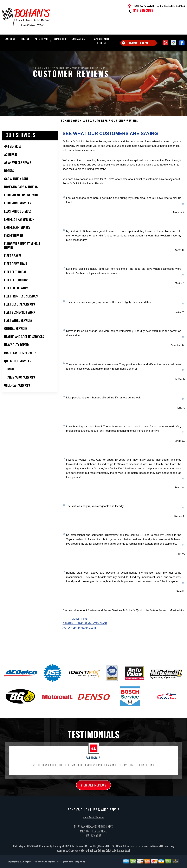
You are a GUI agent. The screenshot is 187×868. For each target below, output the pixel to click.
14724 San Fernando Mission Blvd (65, 68)
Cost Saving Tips (75, 623)
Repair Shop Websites (34, 865)
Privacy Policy (79, 865)
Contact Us (78, 39)
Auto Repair (42, 39)
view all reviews (94, 788)
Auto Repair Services (93, 821)
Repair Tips (60, 39)
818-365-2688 (143, 10)
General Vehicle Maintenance (85, 627)
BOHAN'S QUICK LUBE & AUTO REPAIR (86, 124)
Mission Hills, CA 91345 (94, 68)
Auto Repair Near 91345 (79, 631)
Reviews (132, 124)
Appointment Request (102, 41)
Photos (25, 39)
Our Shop (10, 39)
